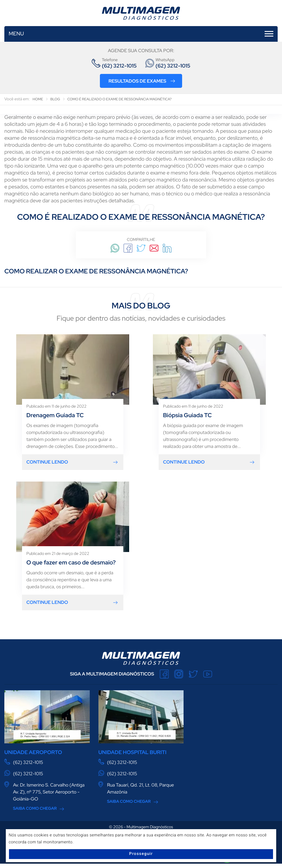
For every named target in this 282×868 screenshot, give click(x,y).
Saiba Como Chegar (35, 809)
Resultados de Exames (142, 81)
